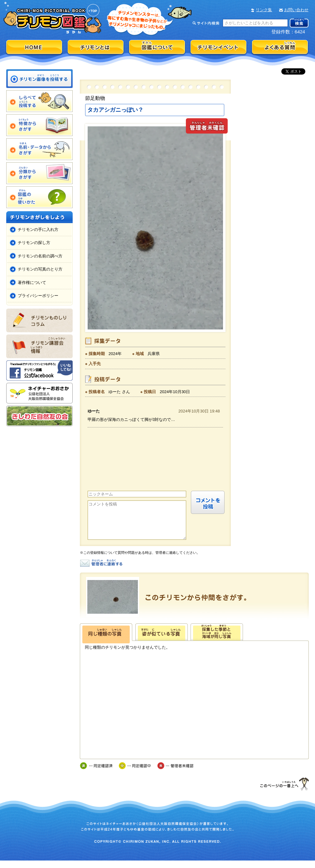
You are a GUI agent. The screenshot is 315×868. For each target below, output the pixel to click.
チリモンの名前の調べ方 (40, 256)
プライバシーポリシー (38, 296)
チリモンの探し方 (34, 243)
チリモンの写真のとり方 (40, 269)
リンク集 (264, 10)
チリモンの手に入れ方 (38, 229)
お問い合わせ (296, 10)
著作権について (32, 283)
